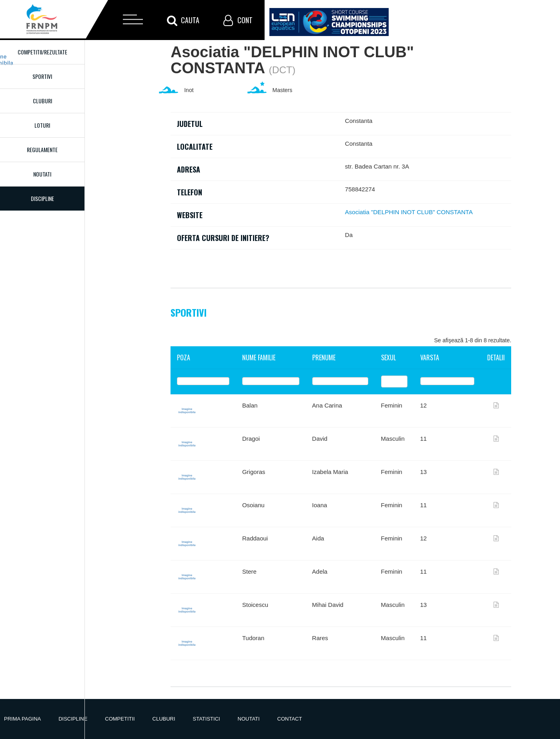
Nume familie (259, 357)
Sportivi (42, 76)
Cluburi (42, 101)
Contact (290, 719)
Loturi (42, 125)
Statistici (207, 719)
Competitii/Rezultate (42, 52)
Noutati (42, 174)
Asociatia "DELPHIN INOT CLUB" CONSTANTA (409, 212)
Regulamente (42, 150)
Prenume (324, 357)
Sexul (388, 357)
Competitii (120, 719)
